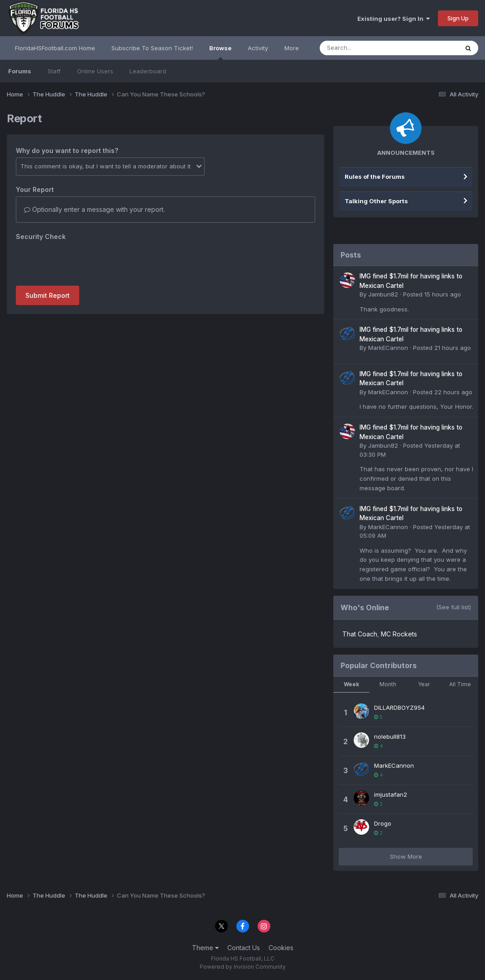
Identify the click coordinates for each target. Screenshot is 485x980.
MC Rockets (399, 634)
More (292, 48)
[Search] (364, 48)
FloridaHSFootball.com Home (55, 48)
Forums (20, 71)
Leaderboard (148, 71)
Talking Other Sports (376, 201)
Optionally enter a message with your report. (94, 209)
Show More (406, 856)
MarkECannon (388, 348)
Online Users (95, 71)
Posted (432, 294)
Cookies (281, 948)
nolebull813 (390, 736)
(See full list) (454, 607)
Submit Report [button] (48, 295)
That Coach (360, 634)
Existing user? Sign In (394, 19)
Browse (220, 52)
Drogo (383, 823)
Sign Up (458, 18)
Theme (205, 948)
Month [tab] (388, 684)
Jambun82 (383, 294)
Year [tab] (424, 684)
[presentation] (85, 261)
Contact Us (244, 948)
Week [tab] (351, 684)
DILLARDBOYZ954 (399, 708)
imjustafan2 (391, 794)
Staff (54, 71)
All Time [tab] (460, 684)
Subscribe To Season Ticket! (152, 48)
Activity (258, 48)
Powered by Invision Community (243, 967)
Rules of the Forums (375, 177)
